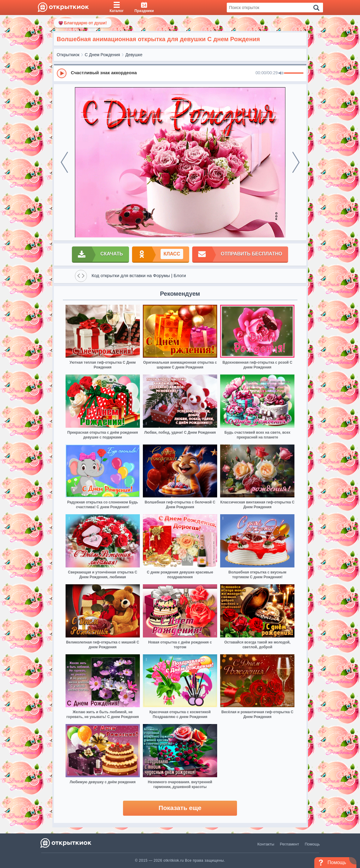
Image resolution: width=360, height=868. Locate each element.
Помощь (312, 844)
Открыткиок (68, 55)
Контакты (266, 844)
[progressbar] (294, 73)
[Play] (62, 73)
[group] (180, 73)
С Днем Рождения (102, 55)
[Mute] (281, 73)
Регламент (290, 844)
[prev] (64, 162)
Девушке (134, 55)
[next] (296, 162)
